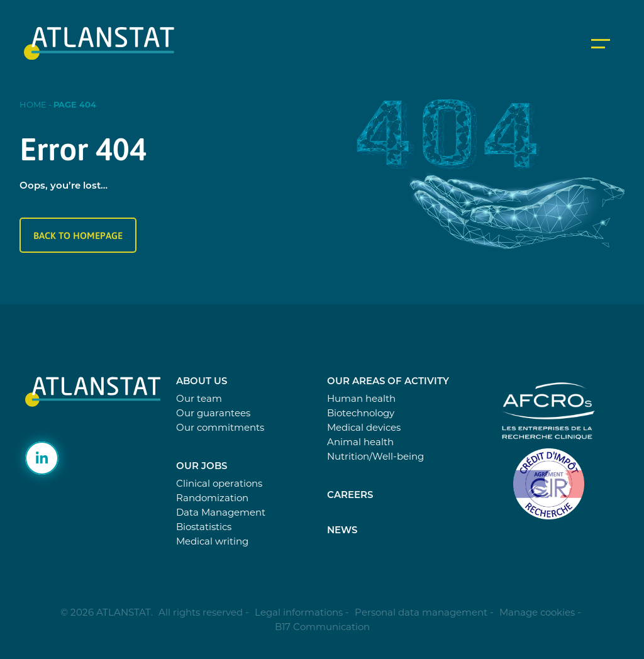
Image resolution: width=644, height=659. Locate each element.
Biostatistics (204, 527)
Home (33, 104)
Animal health (360, 442)
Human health (361, 398)
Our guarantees (213, 413)
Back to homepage (78, 235)
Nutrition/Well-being (375, 456)
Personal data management (421, 612)
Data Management (221, 512)
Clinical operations (219, 483)
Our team (199, 398)
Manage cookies (537, 612)
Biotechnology (361, 413)
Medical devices (364, 427)
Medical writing (212, 541)
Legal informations (299, 612)
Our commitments (220, 427)
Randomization (212, 498)
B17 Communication (322, 627)
